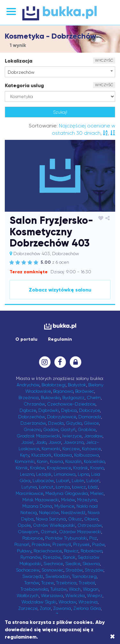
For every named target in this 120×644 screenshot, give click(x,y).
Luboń (93, 481)
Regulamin (60, 339)
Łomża (63, 487)
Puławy (24, 551)
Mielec (97, 493)
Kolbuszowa (87, 455)
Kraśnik (81, 468)
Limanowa (65, 474)
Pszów (98, 544)
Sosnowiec (52, 570)
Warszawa (52, 595)
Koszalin (73, 461)
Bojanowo (63, 391)
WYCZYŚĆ (104, 60)
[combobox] (60, 72)
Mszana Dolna (37, 506)
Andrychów (28, 385)
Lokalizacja (19, 61)
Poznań (22, 544)
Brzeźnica (29, 398)
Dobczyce (89, 410)
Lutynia (29, 487)
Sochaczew (28, 570)
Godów (51, 429)
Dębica (69, 410)
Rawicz (71, 551)
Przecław (41, 544)
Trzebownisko (34, 589)
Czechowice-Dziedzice (71, 404)
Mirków (68, 500)
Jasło (41, 442)
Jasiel (27, 442)
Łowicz (79, 487)
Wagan (91, 589)
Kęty (25, 455)
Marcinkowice (29, 493)
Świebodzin (58, 576)
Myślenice (64, 506)
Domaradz (90, 417)
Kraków (37, 468)
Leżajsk (44, 474)
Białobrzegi (54, 385)
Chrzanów (34, 404)
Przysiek (82, 544)
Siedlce (73, 564)
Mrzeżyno (87, 500)
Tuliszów (58, 589)
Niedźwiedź (73, 512)
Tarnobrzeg (84, 576)
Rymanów (31, 557)
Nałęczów (49, 512)
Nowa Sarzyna (51, 519)
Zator (45, 608)
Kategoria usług (24, 85)
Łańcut (46, 487)
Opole (24, 525)
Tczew (48, 583)
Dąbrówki (49, 410)
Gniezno (32, 429)
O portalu (26, 339)
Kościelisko (94, 461)
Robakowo (91, 551)
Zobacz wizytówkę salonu (60, 290)
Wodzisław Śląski (39, 602)
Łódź (93, 487)
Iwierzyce (72, 436)
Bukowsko (51, 398)
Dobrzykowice (62, 417)
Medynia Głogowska (67, 493)
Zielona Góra (87, 608)
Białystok (77, 385)
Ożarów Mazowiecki (80, 532)
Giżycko (74, 423)
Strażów (74, 570)
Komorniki (25, 461)
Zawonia (62, 608)
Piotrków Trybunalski (66, 538)
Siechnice (53, 564)
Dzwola (56, 423)
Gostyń (68, 429)
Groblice (87, 429)
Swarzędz (33, 576)
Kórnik (22, 468)
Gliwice (91, 423)
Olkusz (75, 519)
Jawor (55, 442)
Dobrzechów (32, 417)
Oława (91, 519)
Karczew (71, 449)
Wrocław (67, 602)
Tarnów (32, 583)
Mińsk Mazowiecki (41, 500)
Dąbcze (28, 410)
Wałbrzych (28, 595)
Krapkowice (59, 468)
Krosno (97, 468)
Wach (75, 589)
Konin (42, 461)
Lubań (63, 481)
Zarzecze (28, 608)
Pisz (93, 538)
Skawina (91, 564)
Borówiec (85, 391)
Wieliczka (75, 595)
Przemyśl (62, 544)
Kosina (56, 461)
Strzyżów (94, 570)
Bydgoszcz (73, 398)
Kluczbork (41, 455)
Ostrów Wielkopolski (54, 525)
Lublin (78, 481)
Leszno (27, 474)
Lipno (83, 474)
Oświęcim (28, 532)
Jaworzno (73, 442)
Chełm (94, 398)
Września (88, 602)
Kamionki (51, 449)
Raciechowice (48, 551)
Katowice (91, 449)
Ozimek (49, 532)
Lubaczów (43, 481)
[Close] (112, 637)
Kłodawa (63, 455)
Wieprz (95, 595)
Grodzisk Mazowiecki (38, 436)
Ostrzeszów (90, 525)
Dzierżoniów (33, 423)
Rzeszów (52, 557)
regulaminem (21, 637)
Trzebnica (66, 583)
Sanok (69, 557)
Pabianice (33, 538)
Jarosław (93, 436)
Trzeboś (87, 583)
